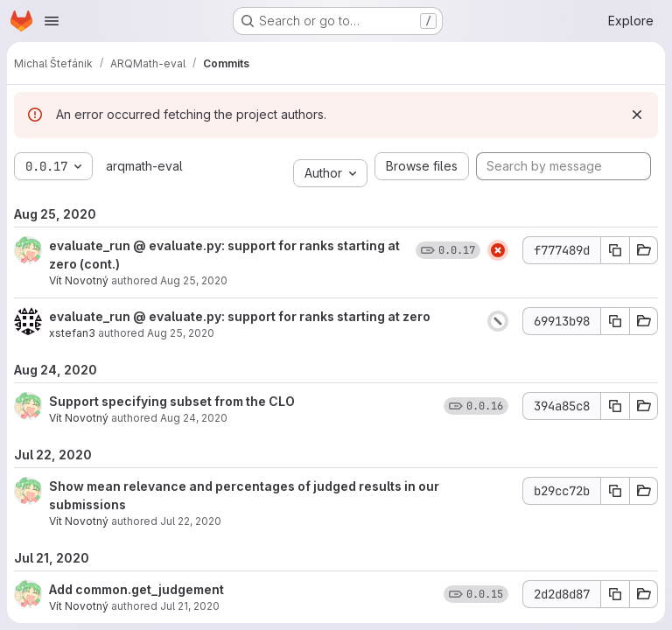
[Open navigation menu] (52, 21)
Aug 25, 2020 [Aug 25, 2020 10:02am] (181, 333)
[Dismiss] (637, 115)
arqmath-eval (144, 166)
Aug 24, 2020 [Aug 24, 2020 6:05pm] (194, 418)
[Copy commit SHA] (615, 250)
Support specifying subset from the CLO (172, 401)
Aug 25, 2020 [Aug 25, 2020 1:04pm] (194, 280)
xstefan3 (72, 333)
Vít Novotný (79, 280)
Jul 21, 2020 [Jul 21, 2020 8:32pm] (190, 606)
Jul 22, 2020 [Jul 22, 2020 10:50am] (191, 521)
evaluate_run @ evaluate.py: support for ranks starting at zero (240, 316)
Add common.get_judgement (136, 589)
